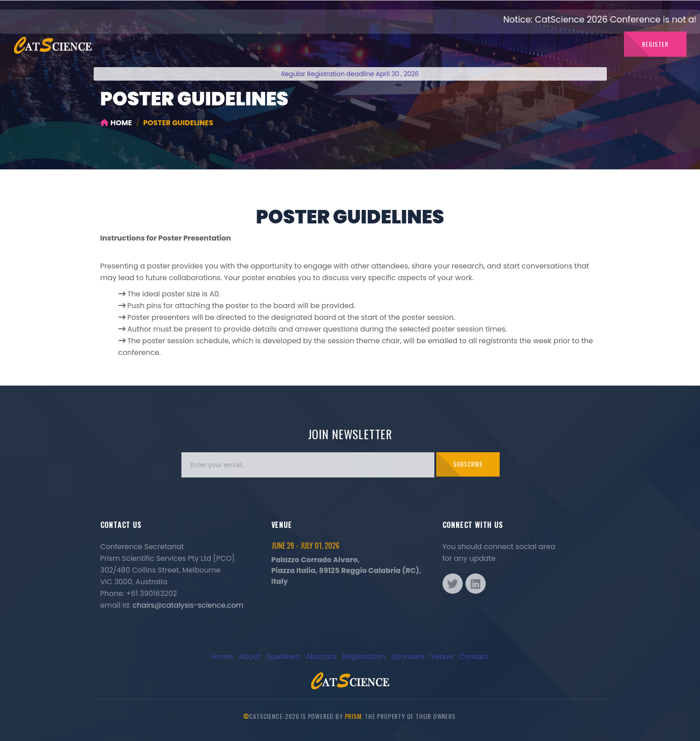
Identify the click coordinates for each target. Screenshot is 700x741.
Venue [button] (597, 45)
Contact (561, 45)
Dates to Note (418, 45)
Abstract (321, 657)
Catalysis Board (313, 45)
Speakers (283, 657)
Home (116, 123)
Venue (441, 657)
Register (655, 44)
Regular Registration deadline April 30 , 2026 (350, 74)
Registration (364, 657)
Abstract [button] (469, 45)
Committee (367, 45)
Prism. (354, 716)
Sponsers (408, 657)
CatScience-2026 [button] (204, 45)
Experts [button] (260, 45)
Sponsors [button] (518, 45)
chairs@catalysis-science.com (188, 605)
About (250, 657)
